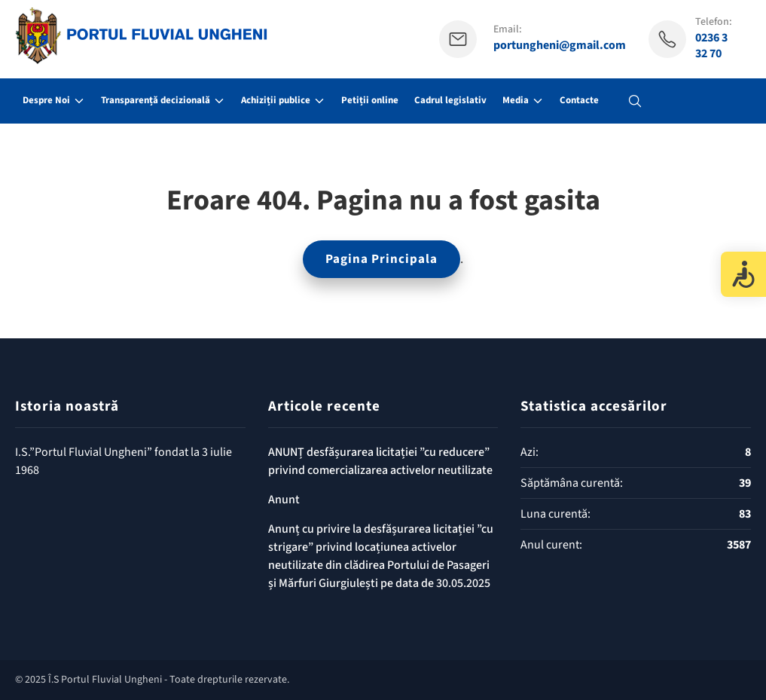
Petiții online (370, 100)
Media (516, 100)
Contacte (579, 100)
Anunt (284, 500)
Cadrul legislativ (450, 100)
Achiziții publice (276, 100)
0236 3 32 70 (711, 46)
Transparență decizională (156, 100)
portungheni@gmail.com (560, 46)
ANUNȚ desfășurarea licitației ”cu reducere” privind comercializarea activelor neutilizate (380, 461)
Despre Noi (46, 100)
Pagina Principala (381, 259)
